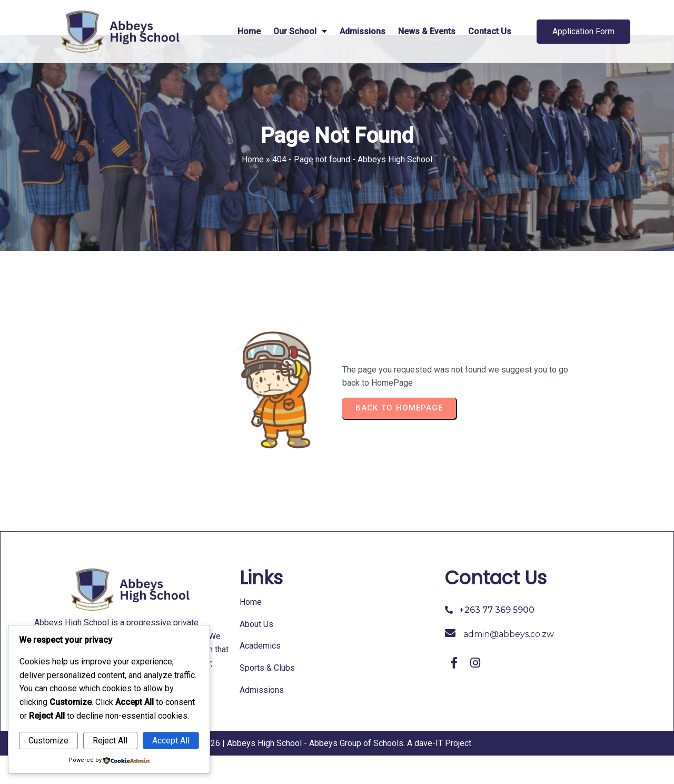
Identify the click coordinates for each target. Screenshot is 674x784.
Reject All (110, 741)
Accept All (171, 741)
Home (253, 188)
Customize (48, 741)
